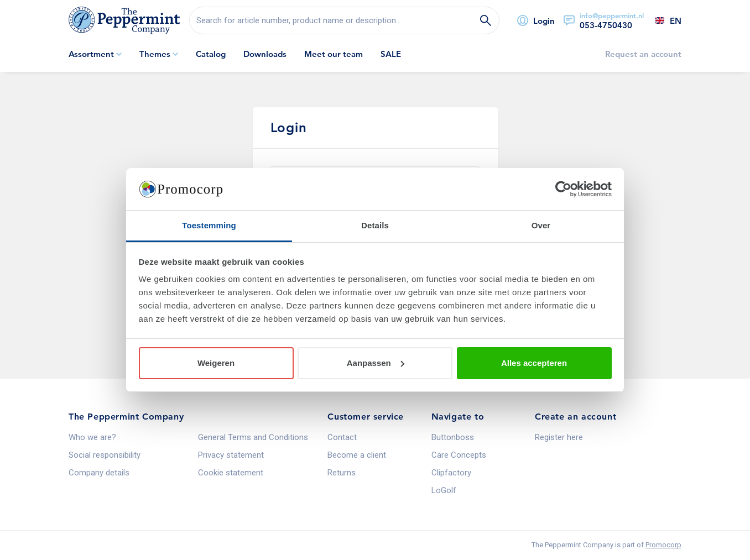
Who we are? (92, 437)
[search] (344, 20)
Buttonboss (453, 437)
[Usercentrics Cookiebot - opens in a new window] (563, 189)
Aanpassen (376, 363)
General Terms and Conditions (253, 437)
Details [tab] (375, 225)
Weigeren (216, 363)
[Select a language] (663, 20)
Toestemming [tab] (209, 225)
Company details (99, 473)
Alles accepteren (534, 363)
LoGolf (444, 490)
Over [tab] (541, 225)
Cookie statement (231, 473)
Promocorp (663, 545)
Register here (559, 437)
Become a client (357, 455)
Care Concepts (459, 455)
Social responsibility (105, 455)
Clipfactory (451, 473)
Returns (342, 473)
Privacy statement (231, 455)
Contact (342, 437)
